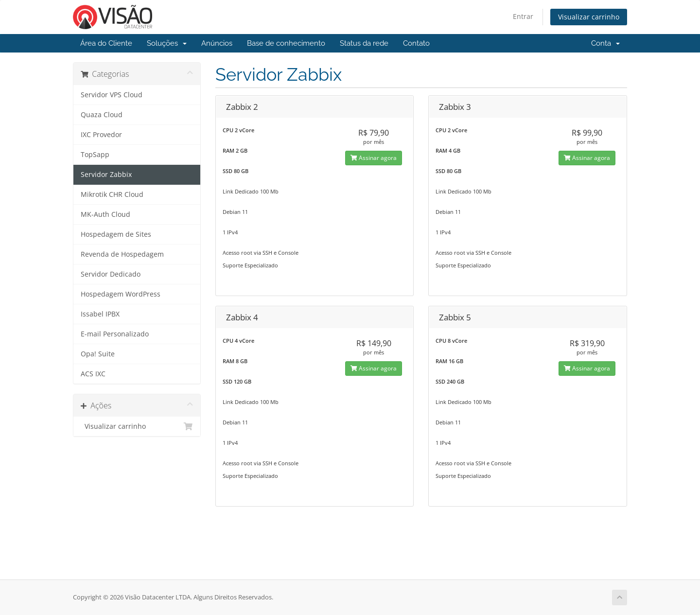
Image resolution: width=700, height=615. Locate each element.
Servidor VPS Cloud (112, 95)
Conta (605, 43)
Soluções (167, 43)
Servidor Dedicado (111, 274)
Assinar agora (374, 158)
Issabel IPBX (100, 314)
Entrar (523, 16)
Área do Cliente (106, 43)
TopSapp (95, 155)
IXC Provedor (101, 135)
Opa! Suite (98, 354)
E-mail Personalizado (115, 334)
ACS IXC (93, 374)
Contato (416, 43)
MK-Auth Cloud (105, 214)
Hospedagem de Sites (116, 234)
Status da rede (364, 43)
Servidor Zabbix (106, 175)
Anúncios (217, 43)
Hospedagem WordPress (121, 294)
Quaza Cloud (102, 115)
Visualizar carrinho (589, 17)
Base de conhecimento (286, 43)
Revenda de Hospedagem (122, 254)
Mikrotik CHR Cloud (112, 194)
